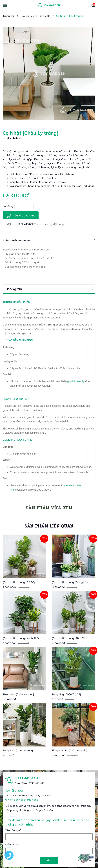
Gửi (49, 860)
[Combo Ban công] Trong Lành (71, 582)
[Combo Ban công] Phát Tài (69, 638)
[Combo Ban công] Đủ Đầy (19, 582)
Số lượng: (8, 206)
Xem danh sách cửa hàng (22, 800)
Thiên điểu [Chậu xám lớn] (18, 694)
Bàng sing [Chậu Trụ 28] (66, 694)
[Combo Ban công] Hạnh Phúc (21, 638)
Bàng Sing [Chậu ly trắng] (18, 750)
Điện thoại (12, 844)
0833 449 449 (26, 778)
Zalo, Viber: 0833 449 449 (29, 783)
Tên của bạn (13, 830)
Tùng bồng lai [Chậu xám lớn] (69, 750)
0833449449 (26, 224)
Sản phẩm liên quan (49, 526)
